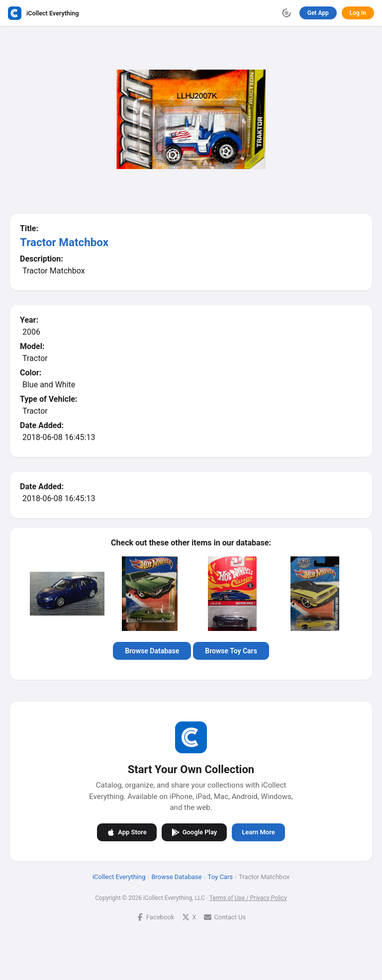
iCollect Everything (119, 876)
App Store (127, 832)
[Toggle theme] (286, 13)
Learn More (258, 832)
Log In (358, 13)
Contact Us (225, 917)
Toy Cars (220, 876)
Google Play (194, 832)
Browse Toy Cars (231, 651)
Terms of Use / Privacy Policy (248, 897)
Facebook (155, 917)
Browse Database (152, 651)
